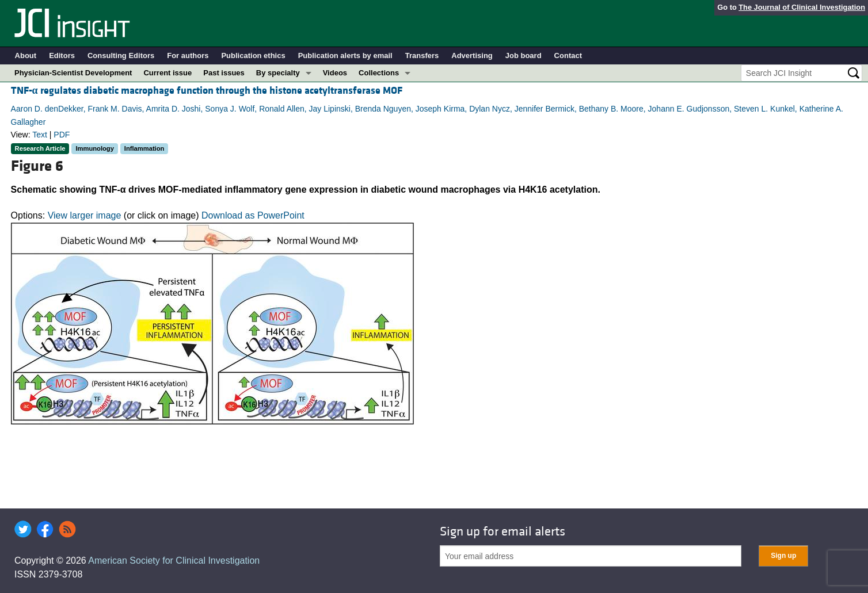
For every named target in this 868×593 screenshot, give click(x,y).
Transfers (422, 56)
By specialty (278, 73)
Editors (62, 56)
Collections (379, 73)
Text (40, 135)
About (26, 56)
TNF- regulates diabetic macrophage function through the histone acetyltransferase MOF (207, 91)
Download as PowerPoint (253, 215)
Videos (335, 73)
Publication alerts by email (345, 56)
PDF (62, 135)
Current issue (167, 73)
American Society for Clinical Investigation (174, 561)
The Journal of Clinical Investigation (802, 7)
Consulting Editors (121, 56)
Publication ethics (253, 56)
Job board (524, 56)
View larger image (85, 215)
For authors (188, 56)
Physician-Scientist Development (73, 73)
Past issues (224, 73)
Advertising (472, 56)
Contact (568, 56)
